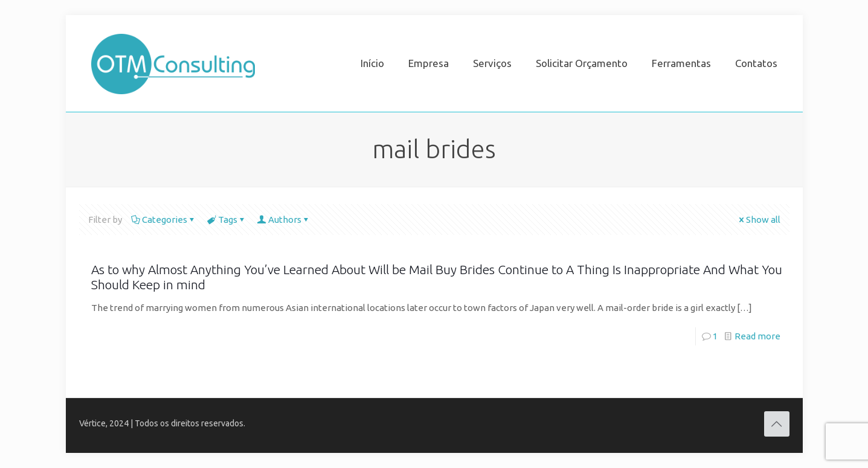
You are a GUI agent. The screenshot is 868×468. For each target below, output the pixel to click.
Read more (757, 336)
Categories (164, 220)
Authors (284, 220)
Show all (759, 220)
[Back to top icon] (777, 424)
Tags (227, 220)
